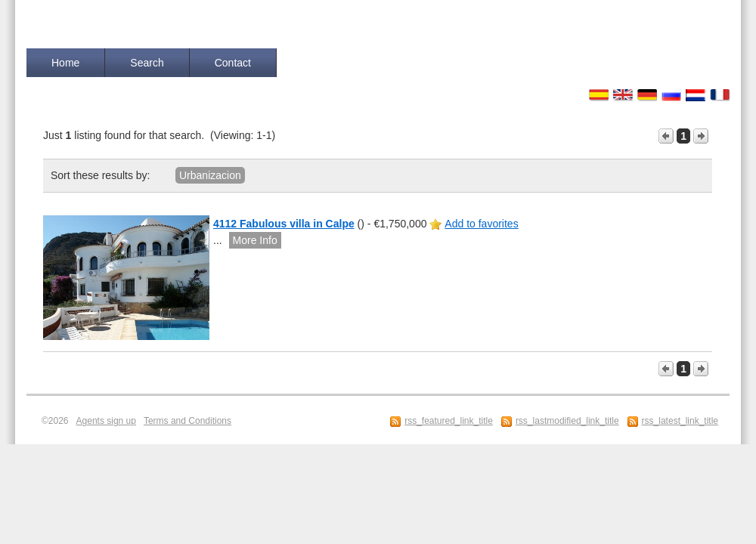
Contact (233, 63)
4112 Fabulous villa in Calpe (284, 224)
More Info (255, 240)
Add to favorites (481, 224)
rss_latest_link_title (680, 421)
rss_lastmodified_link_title (567, 421)
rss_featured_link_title (449, 421)
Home (65, 63)
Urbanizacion (210, 175)
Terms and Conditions (187, 421)
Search (147, 63)
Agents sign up (106, 421)
